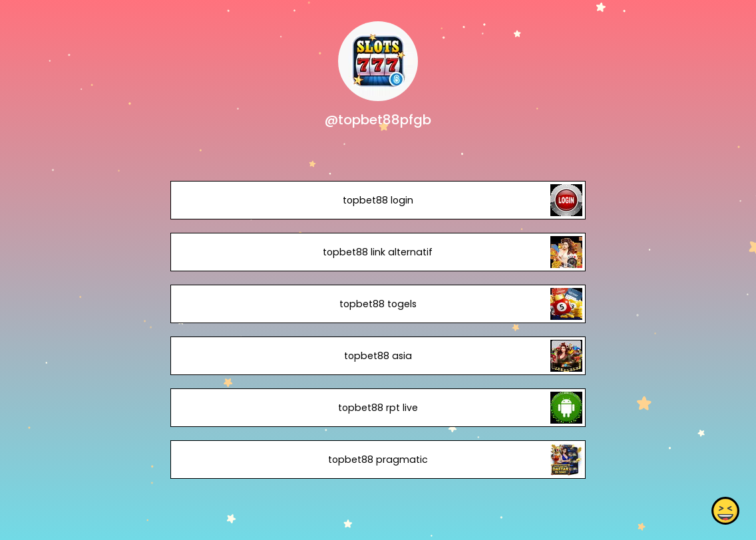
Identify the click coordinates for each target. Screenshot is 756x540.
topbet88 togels (378, 304)
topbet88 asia (378, 356)
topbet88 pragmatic (378, 460)
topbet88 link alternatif (378, 252)
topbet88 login (378, 200)
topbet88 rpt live (378, 408)
